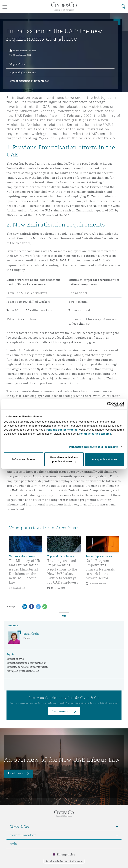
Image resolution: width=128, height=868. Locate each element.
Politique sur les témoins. (62, 430)
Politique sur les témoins (95, 434)
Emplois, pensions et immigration (27, 667)
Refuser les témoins (24, 459)
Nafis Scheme (16, 192)
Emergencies (66, 855)
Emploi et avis (15, 659)
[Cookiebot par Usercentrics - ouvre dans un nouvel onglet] (110, 404)
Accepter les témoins (105, 459)
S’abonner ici (61, 711)
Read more (16, 773)
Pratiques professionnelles (23, 671)
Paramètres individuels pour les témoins (93, 447)
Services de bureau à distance (64, 861)
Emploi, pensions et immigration (26, 663)
